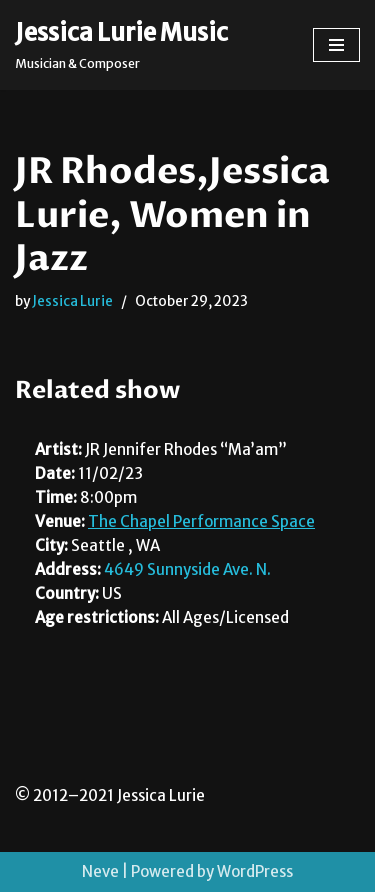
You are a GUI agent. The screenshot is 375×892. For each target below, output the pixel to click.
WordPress (255, 871)
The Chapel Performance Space (201, 521)
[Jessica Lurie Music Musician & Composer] (121, 45)
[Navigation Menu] (336, 45)
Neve (100, 871)
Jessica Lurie (72, 301)
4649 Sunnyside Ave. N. (187, 569)
